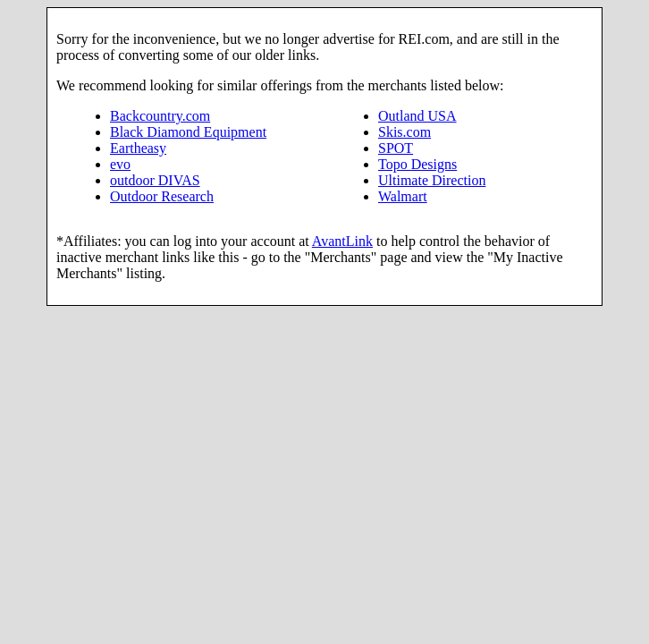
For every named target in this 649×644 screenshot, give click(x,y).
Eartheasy (138, 148)
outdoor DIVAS (155, 180)
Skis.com (405, 132)
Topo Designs (417, 164)
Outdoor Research (162, 196)
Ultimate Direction (432, 180)
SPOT (396, 148)
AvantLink (342, 241)
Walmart (403, 196)
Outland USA (417, 116)
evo (120, 164)
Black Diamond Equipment (188, 132)
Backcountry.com (160, 116)
